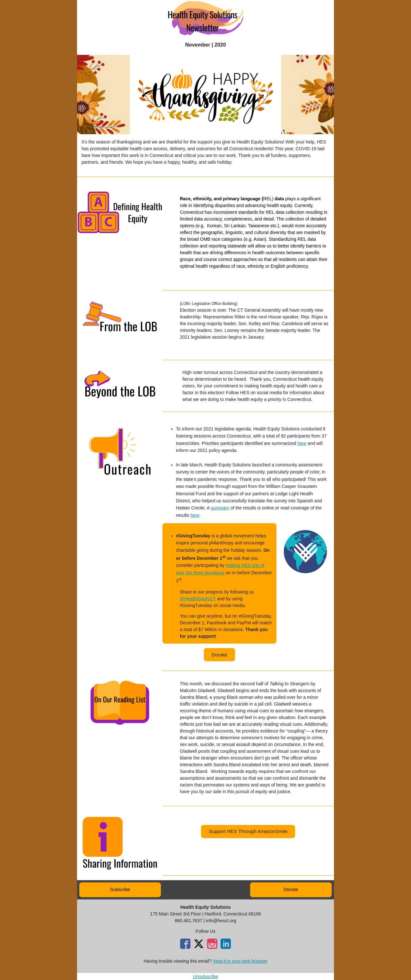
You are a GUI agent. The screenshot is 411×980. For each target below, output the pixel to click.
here (302, 443)
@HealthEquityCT (198, 599)
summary (220, 508)
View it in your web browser (240, 961)
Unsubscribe (205, 976)
